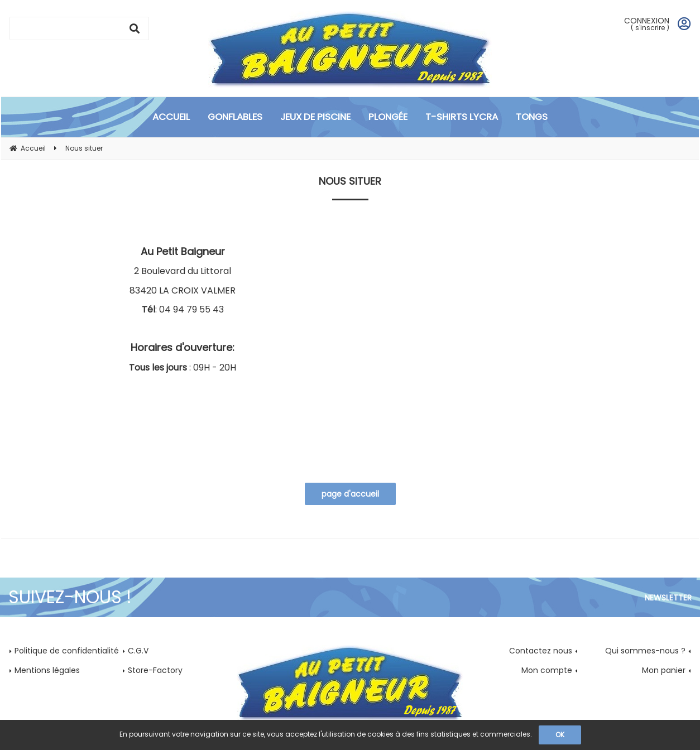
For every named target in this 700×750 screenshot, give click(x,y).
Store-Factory (155, 670)
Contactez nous (541, 651)
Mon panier (664, 670)
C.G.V (138, 651)
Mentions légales (47, 670)
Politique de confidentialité (67, 651)
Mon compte (547, 670)
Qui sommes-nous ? (645, 651)
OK (560, 735)
